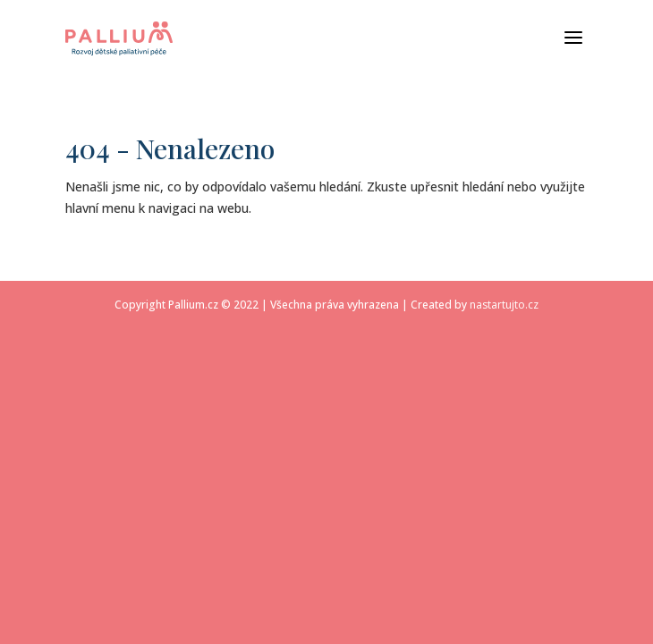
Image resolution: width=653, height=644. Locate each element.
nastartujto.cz (504, 305)
